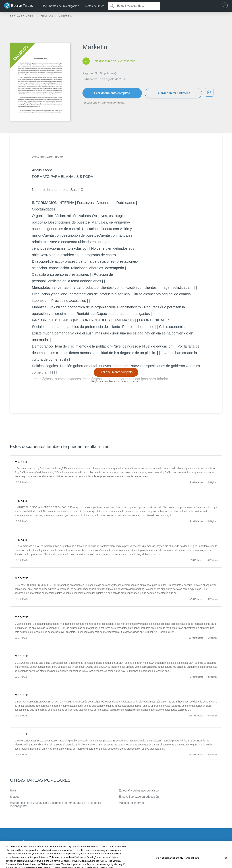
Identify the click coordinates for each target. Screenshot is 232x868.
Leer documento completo (112, 93)
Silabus (15, 797)
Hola (13, 790)
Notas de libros (95, 6)
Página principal (23, 16)
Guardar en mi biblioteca (173, 93)
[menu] (226, 6)
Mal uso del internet (131, 803)
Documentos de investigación (60, 6)
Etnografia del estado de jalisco (139, 790)
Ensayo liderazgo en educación (139, 797)
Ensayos (47, 16)
